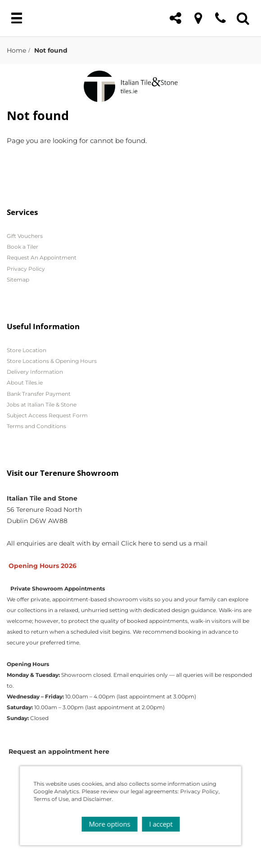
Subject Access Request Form (47, 415)
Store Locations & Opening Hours (52, 361)
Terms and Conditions (36, 426)
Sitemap (18, 280)
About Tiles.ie (25, 383)
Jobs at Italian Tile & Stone (42, 405)
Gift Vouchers (25, 236)
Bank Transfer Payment (39, 394)
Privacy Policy (26, 269)
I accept (161, 824)
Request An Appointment (42, 257)
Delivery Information (35, 372)
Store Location (27, 350)
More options (109, 824)
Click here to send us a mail (164, 543)
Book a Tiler (22, 247)
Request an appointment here (59, 752)
